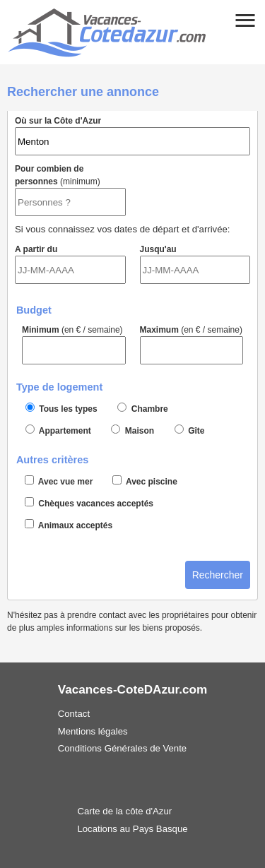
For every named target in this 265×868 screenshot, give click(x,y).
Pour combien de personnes (70, 190)
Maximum (192, 345)
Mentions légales (93, 731)
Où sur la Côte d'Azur (132, 136)
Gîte (190, 430)
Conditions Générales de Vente (123, 748)
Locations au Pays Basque (132, 829)
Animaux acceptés (69, 525)
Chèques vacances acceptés (89, 503)
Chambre (142, 408)
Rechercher (218, 575)
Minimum (74, 345)
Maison (132, 430)
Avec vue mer (59, 481)
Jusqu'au (195, 264)
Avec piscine (145, 481)
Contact (74, 714)
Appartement (58, 430)
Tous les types (61, 408)
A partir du (70, 264)
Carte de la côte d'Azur (124, 811)
